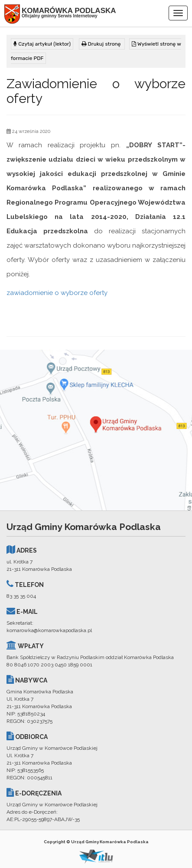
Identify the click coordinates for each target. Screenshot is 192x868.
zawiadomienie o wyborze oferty (57, 293)
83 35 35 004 (21, 596)
